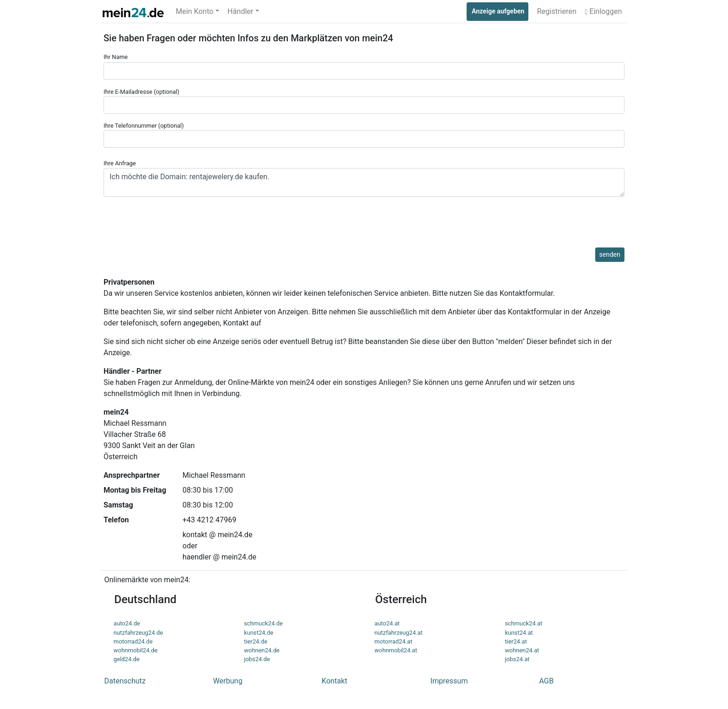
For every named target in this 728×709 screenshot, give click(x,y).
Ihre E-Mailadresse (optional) (364, 101)
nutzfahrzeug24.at (399, 633)
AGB (546, 681)
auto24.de (127, 623)
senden (610, 254)
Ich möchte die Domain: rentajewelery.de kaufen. (364, 182)
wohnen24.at (522, 650)
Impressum (449, 681)
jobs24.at (517, 659)
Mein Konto (195, 11)
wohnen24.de (262, 650)
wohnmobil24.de (136, 650)
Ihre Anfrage (364, 178)
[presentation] (174, 229)
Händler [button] (240, 11)
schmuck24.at (524, 623)
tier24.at (516, 641)
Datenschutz (125, 681)
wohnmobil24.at (396, 650)
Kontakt (335, 681)
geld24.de (127, 659)
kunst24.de (259, 633)
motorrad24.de (133, 641)
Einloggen (604, 11)
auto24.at (387, 623)
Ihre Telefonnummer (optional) (364, 135)
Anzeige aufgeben (498, 11)
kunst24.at (519, 633)
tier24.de (256, 641)
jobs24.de (257, 659)
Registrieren (556, 11)
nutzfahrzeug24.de (139, 633)
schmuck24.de (264, 623)
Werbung (228, 681)
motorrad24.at (393, 641)
